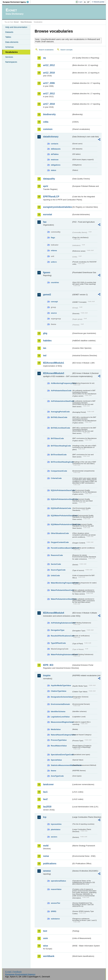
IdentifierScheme (58, 711)
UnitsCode (55, 576)
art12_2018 (49, 73)
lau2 (45, 799)
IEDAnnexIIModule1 (54, 363)
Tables (8, 37)
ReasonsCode (57, 555)
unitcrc (54, 262)
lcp (45, 817)
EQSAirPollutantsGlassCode (61, 490)
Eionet (16, 22)
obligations (56, 165)
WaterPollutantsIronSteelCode (61, 599)
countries (55, 282)
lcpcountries (56, 824)
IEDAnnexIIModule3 (54, 373)
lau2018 (47, 807)
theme (53, 771)
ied (45, 355)
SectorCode (56, 564)
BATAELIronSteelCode (60, 428)
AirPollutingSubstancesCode (61, 623)
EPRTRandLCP (51, 197)
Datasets (9, 32)
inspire (47, 675)
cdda (46, 122)
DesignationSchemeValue (61, 697)
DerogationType (58, 630)
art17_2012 (49, 94)
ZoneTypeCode (57, 776)
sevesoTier (55, 903)
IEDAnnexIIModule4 (54, 613)
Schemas (9, 47)
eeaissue (55, 160)
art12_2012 (49, 65)
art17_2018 (49, 104)
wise (45, 946)
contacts (54, 144)
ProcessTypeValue (59, 740)
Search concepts (67, 50)
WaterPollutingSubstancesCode (61, 654)
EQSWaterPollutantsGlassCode (61, 516)
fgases (47, 272)
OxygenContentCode (60, 542)
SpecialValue (56, 760)
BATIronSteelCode (59, 455)
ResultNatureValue (59, 746)
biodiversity (49, 114)
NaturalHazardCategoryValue (61, 735)
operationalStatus (58, 881)
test (45, 931)
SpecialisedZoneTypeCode (61, 755)
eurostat (47, 214)
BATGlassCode (57, 438)
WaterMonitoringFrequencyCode (61, 583)
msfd (46, 846)
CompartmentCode (59, 471)
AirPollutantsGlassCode (61, 391)
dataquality (49, 179)
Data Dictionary (26, 22)
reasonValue (56, 889)
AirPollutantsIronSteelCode (61, 401)
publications (50, 864)
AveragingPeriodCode (60, 412)
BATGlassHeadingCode (61, 446)
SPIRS (53, 911)
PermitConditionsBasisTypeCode (61, 548)
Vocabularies (11, 52)
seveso (47, 871)
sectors (54, 837)
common (48, 129)
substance (55, 919)
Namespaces (11, 62)
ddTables (55, 154)
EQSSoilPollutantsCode (61, 508)
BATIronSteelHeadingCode (61, 462)
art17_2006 (49, 83)
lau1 (45, 792)
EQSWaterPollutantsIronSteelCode (61, 524)
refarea (54, 250)
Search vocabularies (46, 50)
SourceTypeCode (58, 570)
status (53, 170)
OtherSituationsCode (60, 533)
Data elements (12, 42)
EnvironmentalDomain (60, 704)
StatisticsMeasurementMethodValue (61, 765)
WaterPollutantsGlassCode (61, 590)
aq (44, 58)
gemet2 (47, 295)
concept (54, 302)
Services (9, 57)
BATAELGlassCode (59, 417)
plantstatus (56, 829)
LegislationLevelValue (60, 717)
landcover (48, 784)
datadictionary (51, 137)
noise (46, 856)
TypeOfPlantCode (58, 643)
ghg (45, 333)
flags (53, 238)
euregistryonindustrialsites (57, 207)
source (54, 313)
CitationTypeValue (58, 691)
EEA (17, 2)
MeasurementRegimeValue (61, 722)
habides (47, 341)
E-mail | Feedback (13, 972)
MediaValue (56, 729)
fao (45, 222)
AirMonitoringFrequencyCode (61, 383)
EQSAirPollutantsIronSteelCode (61, 499)
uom (45, 938)
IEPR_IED (48, 665)
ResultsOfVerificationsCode (61, 636)
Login (80, 2)
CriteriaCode (56, 478)
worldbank (49, 956)
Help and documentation (16, 27)
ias (45, 348)
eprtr (46, 186)
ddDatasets (56, 149)
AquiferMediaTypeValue (61, 685)
